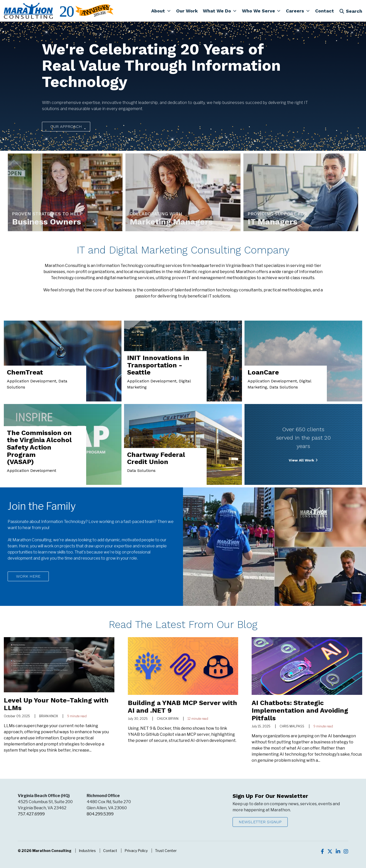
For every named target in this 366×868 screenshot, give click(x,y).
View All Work (301, 460)
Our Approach (66, 126)
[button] (161, 11)
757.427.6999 (31, 814)
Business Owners (47, 222)
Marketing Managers (171, 222)
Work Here (28, 576)
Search (351, 11)
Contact (110, 851)
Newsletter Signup (260, 822)
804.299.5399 (100, 814)
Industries (87, 851)
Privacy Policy (136, 851)
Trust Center (166, 851)
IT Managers (273, 222)
